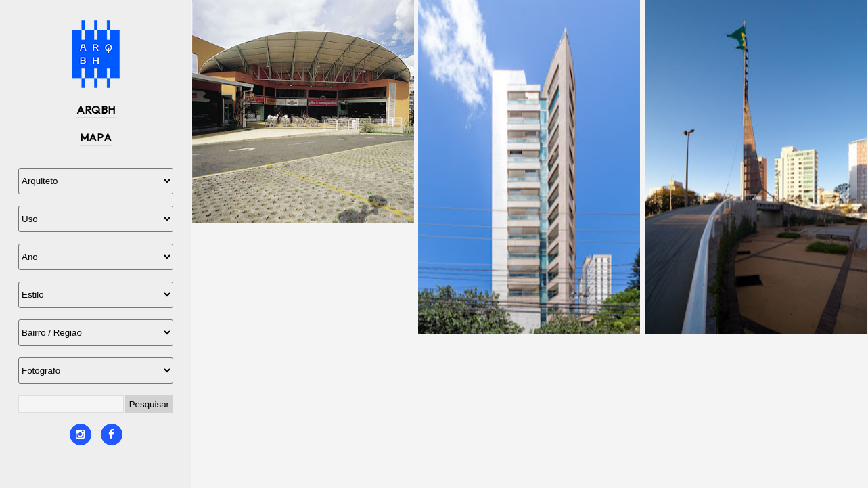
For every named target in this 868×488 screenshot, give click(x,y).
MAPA (96, 137)
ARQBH (96, 110)
